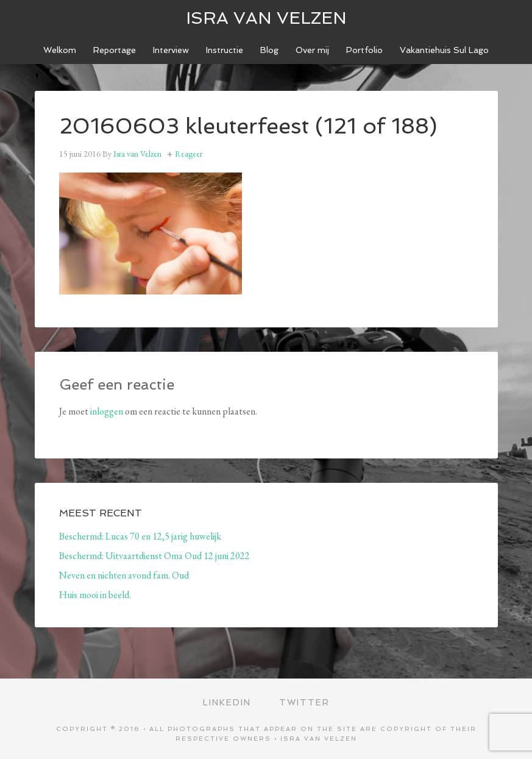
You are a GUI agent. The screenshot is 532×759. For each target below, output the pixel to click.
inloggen (107, 411)
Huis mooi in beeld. (95, 595)
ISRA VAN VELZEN (266, 18)
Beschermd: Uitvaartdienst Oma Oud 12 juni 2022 (154, 556)
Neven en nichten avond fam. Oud (124, 575)
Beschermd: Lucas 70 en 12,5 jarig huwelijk (140, 536)
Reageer (189, 154)
